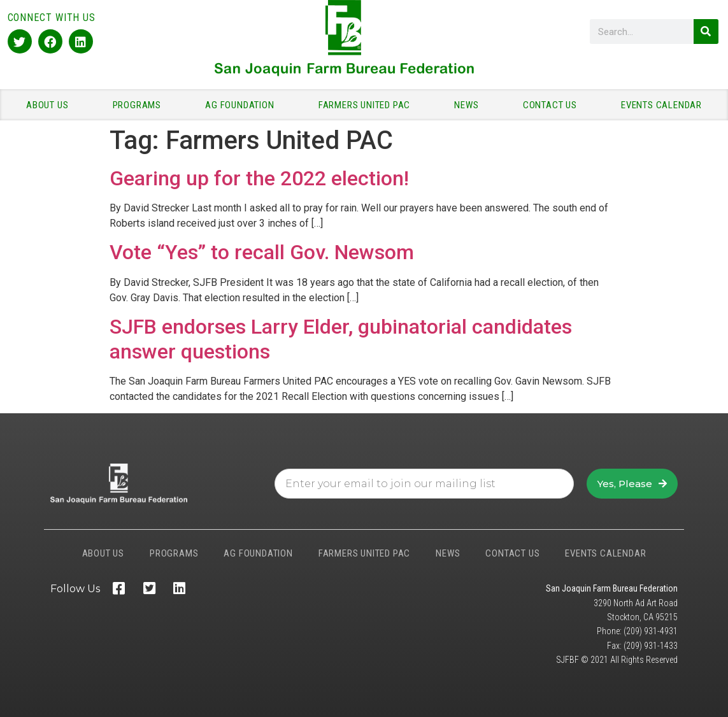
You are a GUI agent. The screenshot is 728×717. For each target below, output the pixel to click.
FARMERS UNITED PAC (368, 105)
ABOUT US (50, 105)
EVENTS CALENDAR (661, 105)
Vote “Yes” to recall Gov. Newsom (262, 252)
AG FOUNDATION (243, 105)
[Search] (706, 32)
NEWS (469, 105)
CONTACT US (553, 105)
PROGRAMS (140, 105)
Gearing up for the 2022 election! (259, 178)
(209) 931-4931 (651, 631)
